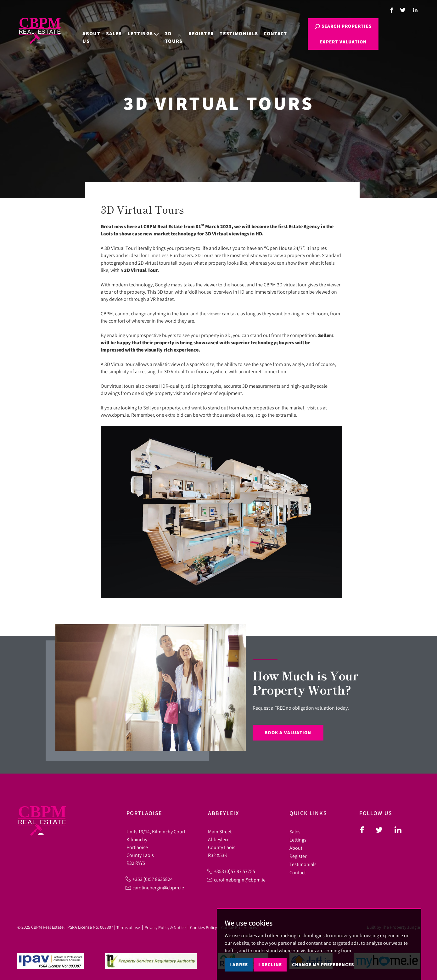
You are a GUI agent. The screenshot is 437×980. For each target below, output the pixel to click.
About (296, 848)
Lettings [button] (134, 29)
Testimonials (229, 29)
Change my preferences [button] (323, 964)
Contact (266, 29)
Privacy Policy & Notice (165, 927)
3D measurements (261, 386)
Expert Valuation (328, 42)
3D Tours (164, 33)
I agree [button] (239, 964)
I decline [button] (270, 964)
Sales (105, 29)
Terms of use (128, 927)
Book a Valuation (288, 732)
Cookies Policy (203, 927)
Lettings (298, 840)
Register (192, 29)
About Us (82, 33)
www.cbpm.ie (115, 415)
